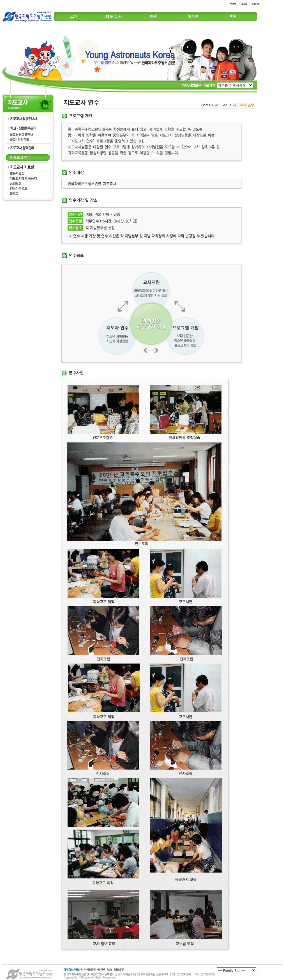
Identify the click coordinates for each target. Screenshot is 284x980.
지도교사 (114, 16)
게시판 (193, 16)
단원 (153, 16)
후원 (233, 16)
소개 (74, 16)
